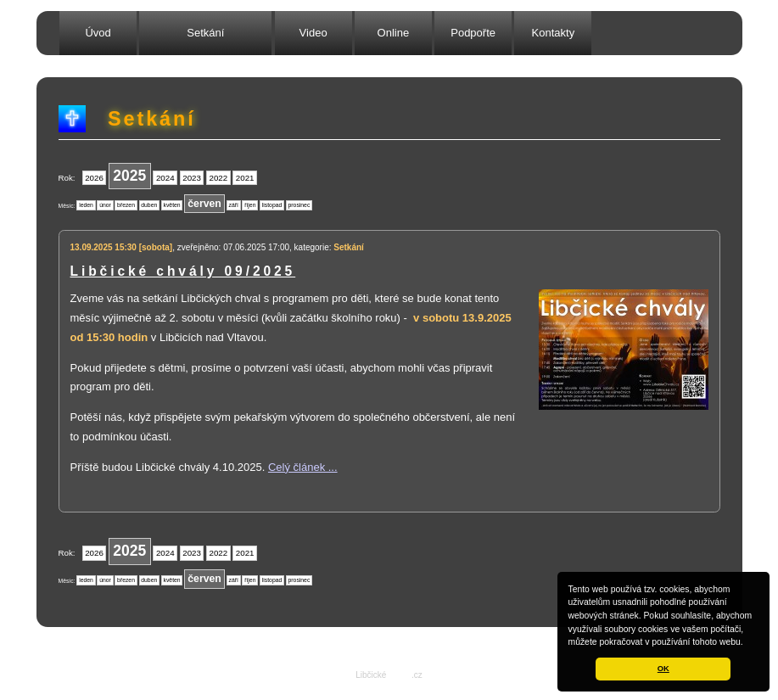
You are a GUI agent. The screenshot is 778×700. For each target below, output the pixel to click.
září (234, 205)
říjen (250, 205)
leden (86, 205)
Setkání (205, 33)
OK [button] (663, 669)
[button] (747, 643)
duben (149, 205)
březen (126, 205)
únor (105, 205)
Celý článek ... (303, 467)
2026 (94, 178)
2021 (245, 178)
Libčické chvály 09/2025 (183, 271)
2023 (192, 178)
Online (394, 33)
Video (313, 33)
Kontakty (554, 33)
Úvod (98, 33)
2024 (165, 178)
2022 (219, 178)
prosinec (299, 205)
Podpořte (473, 33)
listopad (272, 205)
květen (172, 205)
